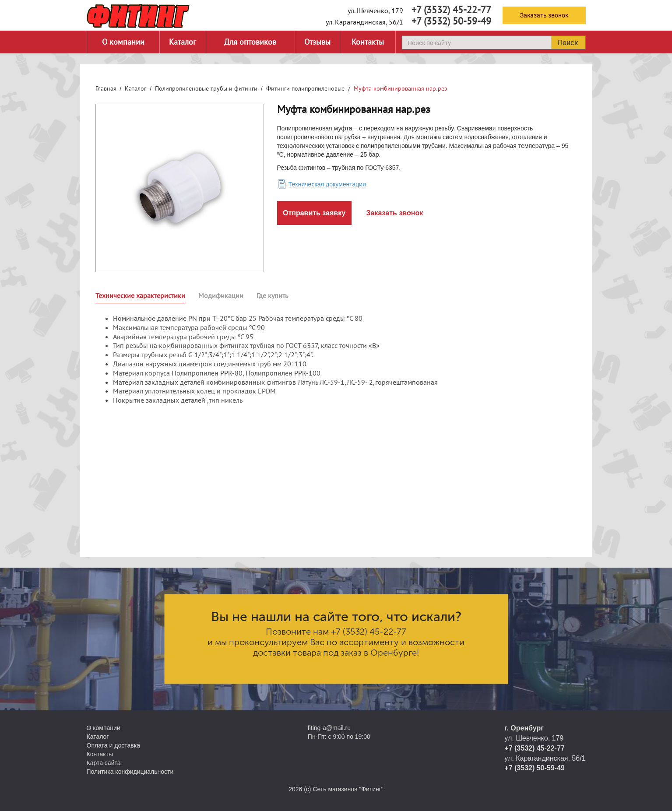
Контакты (368, 42)
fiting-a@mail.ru (329, 728)
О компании (123, 42)
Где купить (272, 295)
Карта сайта (104, 763)
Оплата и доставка (113, 745)
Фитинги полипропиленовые (305, 88)
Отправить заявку (314, 213)
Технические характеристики (140, 295)
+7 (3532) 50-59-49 (451, 21)
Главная (106, 88)
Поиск (568, 42)
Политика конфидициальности (130, 772)
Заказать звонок (544, 15)
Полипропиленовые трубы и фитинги (206, 88)
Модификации (221, 295)
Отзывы (317, 42)
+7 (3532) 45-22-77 (451, 10)
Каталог (183, 42)
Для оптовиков (250, 42)
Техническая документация (327, 184)
